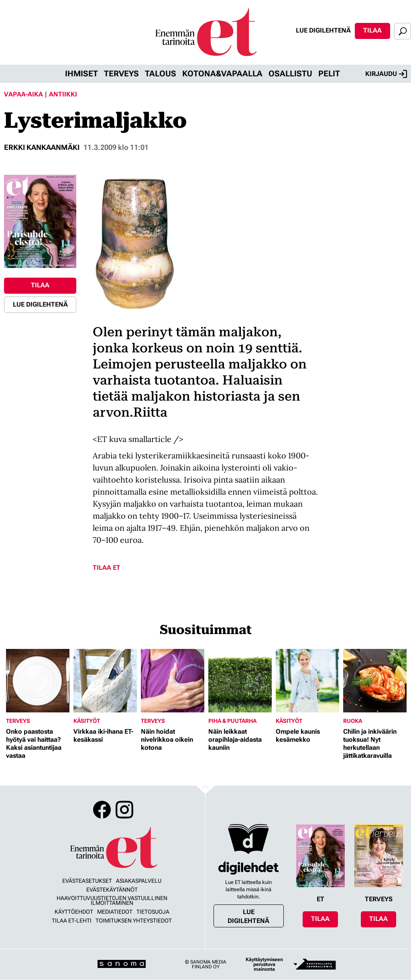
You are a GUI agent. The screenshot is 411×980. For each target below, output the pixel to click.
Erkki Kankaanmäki (42, 147)
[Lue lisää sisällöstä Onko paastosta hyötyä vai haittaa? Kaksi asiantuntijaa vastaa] (38, 681)
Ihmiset (81, 74)
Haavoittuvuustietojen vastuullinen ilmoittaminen (112, 900)
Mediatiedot (115, 912)
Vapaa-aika (23, 94)
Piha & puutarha (232, 721)
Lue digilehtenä (323, 30)
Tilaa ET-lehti (72, 921)
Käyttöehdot (74, 912)
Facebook (102, 810)
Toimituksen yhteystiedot (134, 921)
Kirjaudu (386, 74)
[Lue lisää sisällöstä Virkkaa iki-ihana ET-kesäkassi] (105, 681)
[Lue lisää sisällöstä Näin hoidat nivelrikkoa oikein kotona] (173, 681)
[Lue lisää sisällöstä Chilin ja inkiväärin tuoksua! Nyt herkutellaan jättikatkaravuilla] (375, 681)
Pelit (329, 74)
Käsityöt (87, 721)
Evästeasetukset (87, 881)
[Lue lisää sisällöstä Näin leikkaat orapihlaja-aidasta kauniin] (240, 681)
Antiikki (63, 94)
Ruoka (353, 721)
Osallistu (290, 74)
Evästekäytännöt (112, 890)
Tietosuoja (153, 912)
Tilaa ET (107, 568)
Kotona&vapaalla (222, 74)
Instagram (124, 810)
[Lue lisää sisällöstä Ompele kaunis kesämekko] (307, 681)
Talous (161, 74)
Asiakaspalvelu (139, 881)
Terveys (121, 74)
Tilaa (372, 30)
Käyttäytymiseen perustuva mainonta (264, 964)
